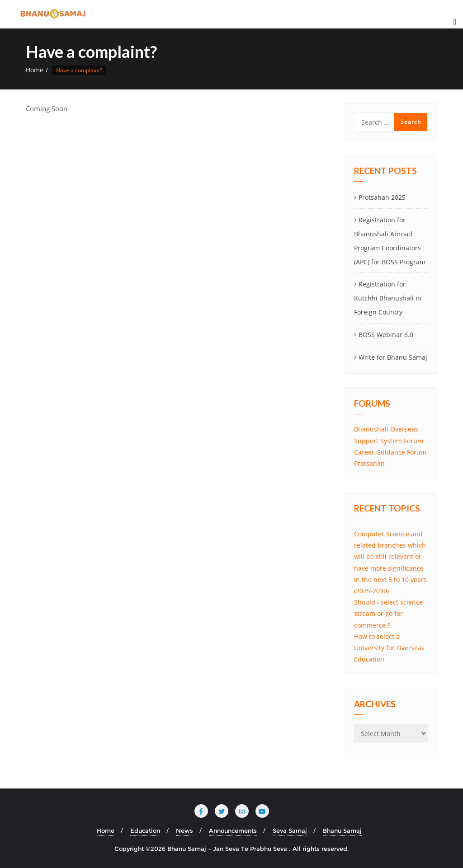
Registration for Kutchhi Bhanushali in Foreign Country (388, 298)
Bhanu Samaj (342, 830)
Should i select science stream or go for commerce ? (388, 613)
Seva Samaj (290, 830)
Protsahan (369, 463)
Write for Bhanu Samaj (393, 357)
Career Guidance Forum (390, 452)
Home (35, 70)
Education (145, 830)
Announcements (233, 830)
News (184, 830)
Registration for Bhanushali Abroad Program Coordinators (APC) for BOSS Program (390, 241)
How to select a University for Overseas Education (389, 648)
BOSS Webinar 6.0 (386, 335)
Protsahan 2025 (382, 197)
